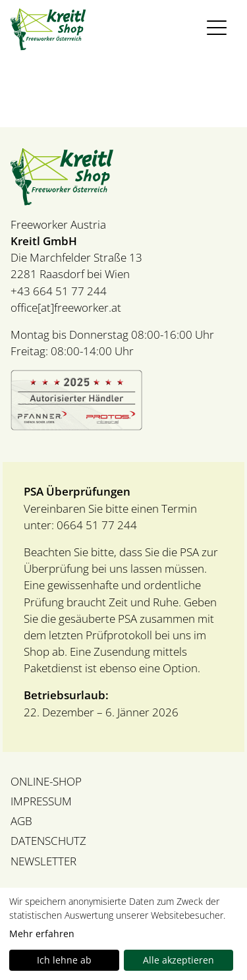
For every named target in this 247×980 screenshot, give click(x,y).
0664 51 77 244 (96, 525)
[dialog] (123, 934)
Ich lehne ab (64, 960)
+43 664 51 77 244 (59, 291)
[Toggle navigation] (218, 28)
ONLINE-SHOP (46, 781)
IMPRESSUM (41, 801)
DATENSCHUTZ (48, 841)
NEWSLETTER (43, 861)
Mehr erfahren (42, 934)
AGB (21, 821)
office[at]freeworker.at (66, 307)
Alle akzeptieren (178, 960)
